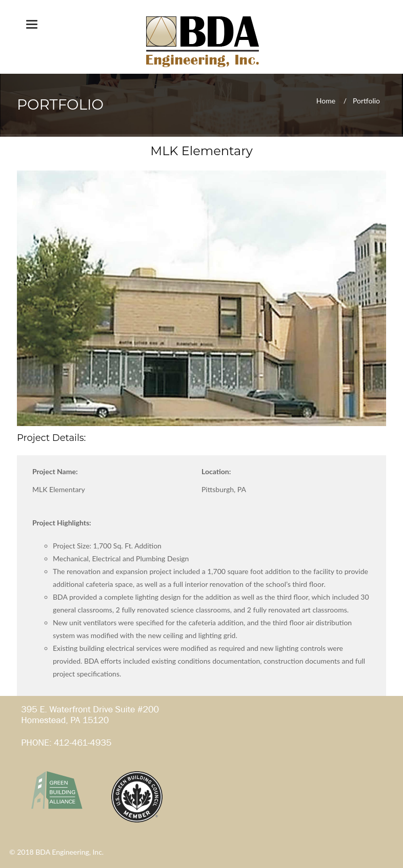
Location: (216, 471)
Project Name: (55, 471)
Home (326, 100)
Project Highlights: (62, 523)
